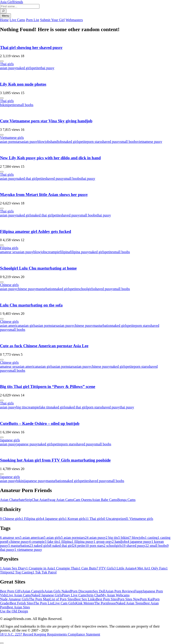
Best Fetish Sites (22, 603)
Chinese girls (9, 285)
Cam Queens (83, 500)
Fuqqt (138, 591)
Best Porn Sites (107, 599)
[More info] (2, 61)
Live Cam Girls (64, 603)
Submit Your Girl (52, 20)
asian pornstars (11, 142)
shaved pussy (111, 142)
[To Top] (2, 643)
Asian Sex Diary (13, 568)
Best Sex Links (85, 599)
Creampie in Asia (40, 568)
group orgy (103, 542)
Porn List (33, 20)
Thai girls (7, 64)
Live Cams (17, 20)
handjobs (57, 142)
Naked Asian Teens (130, 603)
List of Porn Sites (62, 599)
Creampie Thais (66, 568)
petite (36, 68)
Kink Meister (85, 603)
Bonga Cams (126, 500)
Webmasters (74, 20)
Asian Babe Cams (105, 500)
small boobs (25, 105)
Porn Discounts (82, 591)
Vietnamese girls (12, 138)
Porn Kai (146, 599)
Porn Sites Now (129, 599)
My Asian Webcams (115, 595)
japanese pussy (27, 444)
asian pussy (8, 68)
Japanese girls (10, 440)
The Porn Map (39, 599)
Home (4, 20)
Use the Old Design (14, 611)
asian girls (29, 326)
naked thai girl (26, 179)
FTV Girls (105, 568)
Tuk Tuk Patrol (45, 572)
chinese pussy (26, 289)
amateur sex (9, 252)
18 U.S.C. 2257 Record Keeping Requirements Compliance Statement (50, 634)
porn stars (94, 142)
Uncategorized (115, 519)
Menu (5, 16)
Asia (12, 2)
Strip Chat (94, 595)
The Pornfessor (105, 603)
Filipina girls (9, 248)
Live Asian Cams (19, 595)
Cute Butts (88, 568)
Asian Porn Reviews (120, 591)
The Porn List (43, 603)
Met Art (142, 568)
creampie (53, 252)
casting (151, 538)
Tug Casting (22, 572)
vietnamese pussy (150, 142)
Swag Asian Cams (60, 500)
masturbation (45, 289)
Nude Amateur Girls (14, 599)
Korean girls (75, 519)
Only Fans (157, 568)
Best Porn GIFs (11, 591)
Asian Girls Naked (58, 591)
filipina (65, 252)
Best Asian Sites (18, 607)
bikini (4, 105)
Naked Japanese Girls (46, 595)
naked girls (24, 68)
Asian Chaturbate (12, 500)
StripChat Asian (36, 500)
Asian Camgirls (33, 591)
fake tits (45, 407)
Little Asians (124, 568)
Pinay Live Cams (74, 595)
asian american (11, 326)
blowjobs (44, 142)
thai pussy (47, 68)
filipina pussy (80, 252)
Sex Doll (99, 591)
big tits (21, 407)
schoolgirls (86, 289)
